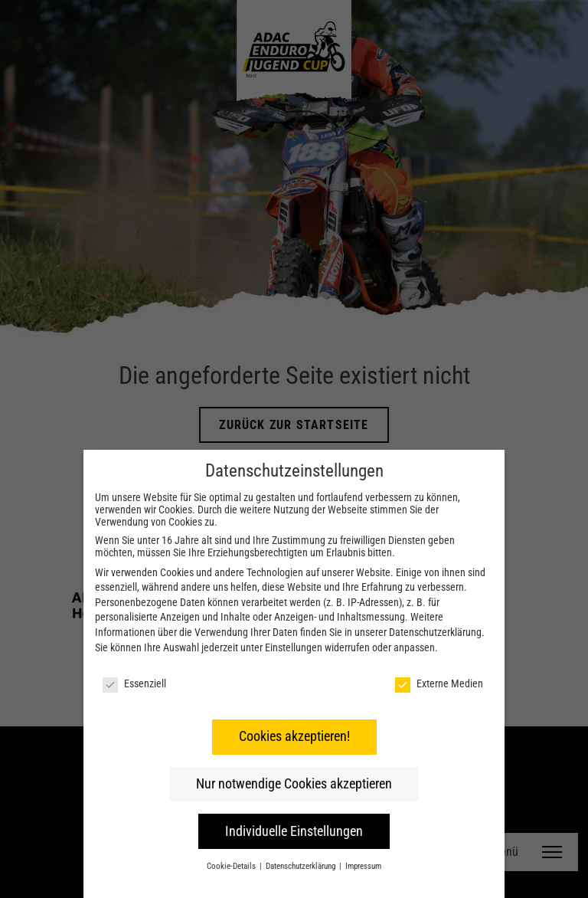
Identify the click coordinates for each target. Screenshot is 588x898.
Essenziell (134, 683)
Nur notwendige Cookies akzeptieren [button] (294, 784)
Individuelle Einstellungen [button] (294, 831)
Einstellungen (294, 647)
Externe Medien (439, 683)
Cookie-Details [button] (232, 866)
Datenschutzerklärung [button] (302, 866)
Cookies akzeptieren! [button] (294, 736)
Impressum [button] (363, 866)
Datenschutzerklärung (435, 632)
